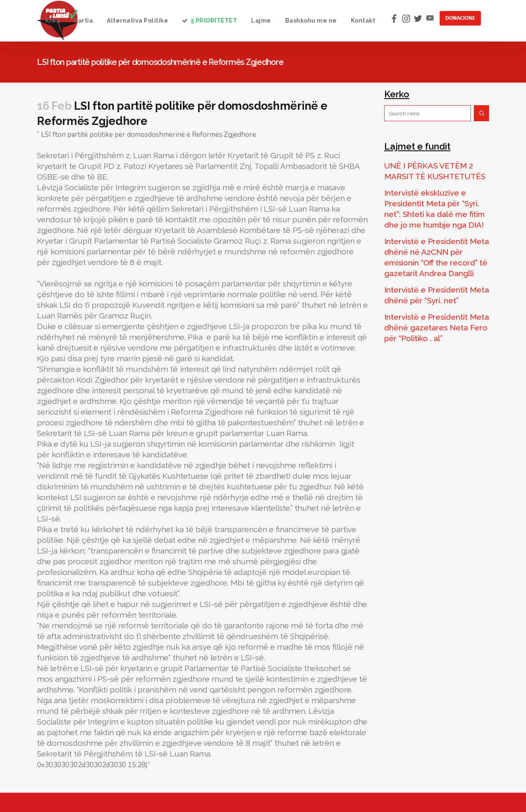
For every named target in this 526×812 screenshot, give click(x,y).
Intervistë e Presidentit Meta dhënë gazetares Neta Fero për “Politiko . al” (437, 328)
